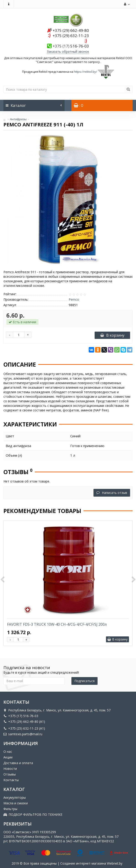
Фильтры (10, 809)
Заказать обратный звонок (68, 51)
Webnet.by (115, 863)
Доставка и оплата (18, 763)
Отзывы (10, 774)
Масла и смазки (16, 803)
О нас (8, 752)
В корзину (112, 335)
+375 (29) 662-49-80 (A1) (24, 722)
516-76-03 (71, 46)
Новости (10, 769)
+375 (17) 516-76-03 (21, 716)
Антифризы (18, 119)
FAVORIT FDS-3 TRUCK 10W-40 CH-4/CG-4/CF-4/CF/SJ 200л (57, 624)
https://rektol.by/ (86, 72)
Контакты (11, 780)
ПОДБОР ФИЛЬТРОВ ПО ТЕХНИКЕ (33, 814)
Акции (8, 757)
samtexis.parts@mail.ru (23, 734)
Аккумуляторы (15, 797)
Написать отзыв (112, 493)
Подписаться (84, 681)
